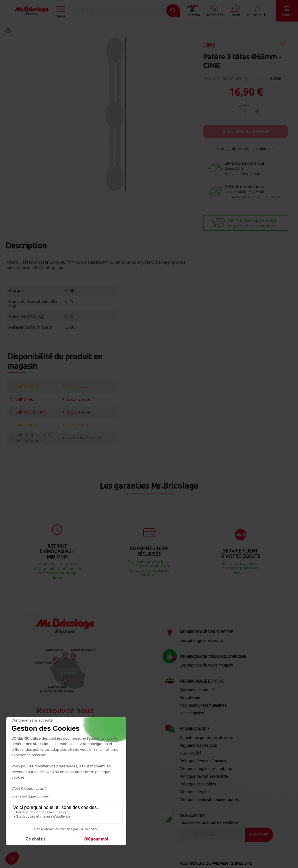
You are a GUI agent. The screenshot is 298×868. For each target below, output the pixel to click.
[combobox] (126, 11)
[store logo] (32, 11)
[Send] (259, 803)
